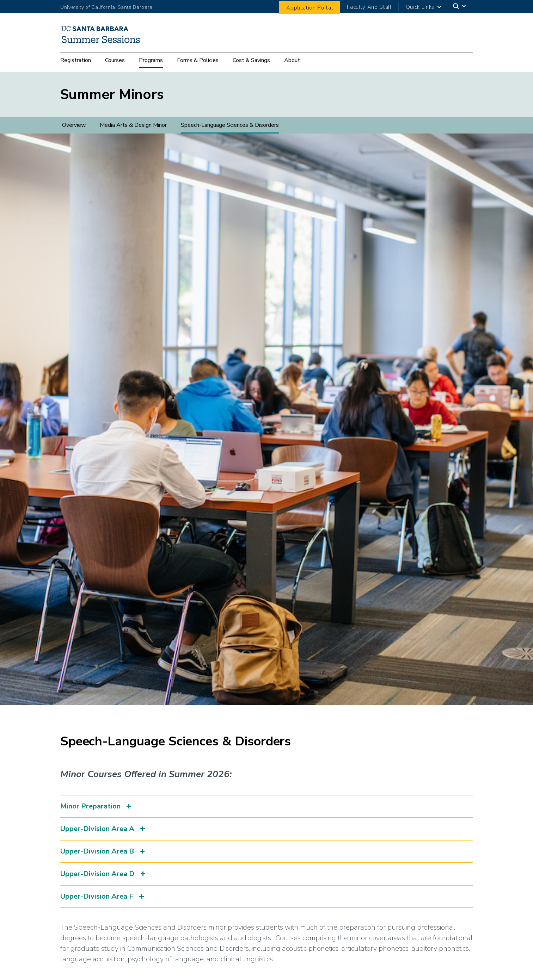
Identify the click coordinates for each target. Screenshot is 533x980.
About (292, 64)
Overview (74, 125)
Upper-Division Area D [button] (97, 874)
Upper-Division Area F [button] (97, 896)
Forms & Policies (198, 64)
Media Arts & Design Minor (133, 125)
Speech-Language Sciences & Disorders (230, 125)
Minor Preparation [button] (90, 806)
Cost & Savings (251, 64)
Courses (115, 64)
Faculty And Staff (369, 7)
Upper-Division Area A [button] (97, 829)
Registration (76, 64)
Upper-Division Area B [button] (97, 851)
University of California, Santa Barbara (106, 7)
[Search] (460, 6)
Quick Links (420, 7)
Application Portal (310, 8)
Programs (151, 64)
